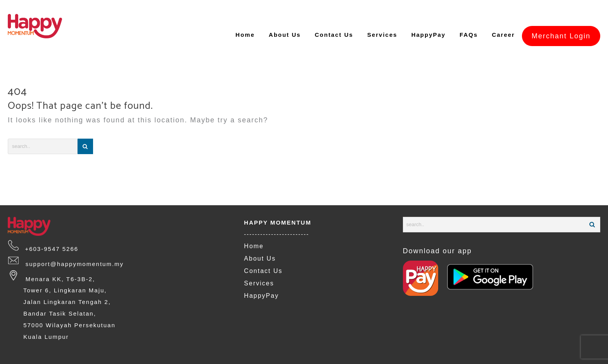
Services (259, 269)
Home (254, 232)
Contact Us (263, 257)
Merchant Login (561, 21)
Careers (41, 358)
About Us (260, 244)
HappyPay (261, 281)
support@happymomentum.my (71, 250)
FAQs (15, 358)
